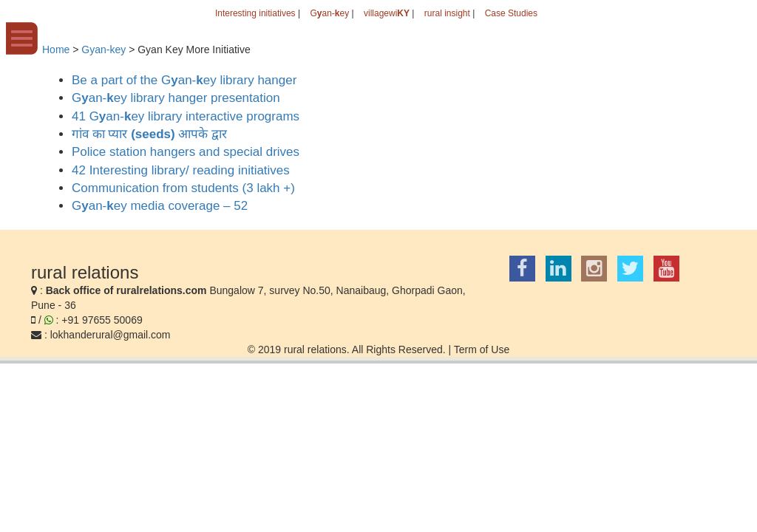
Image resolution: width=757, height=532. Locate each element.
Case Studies (511, 13)
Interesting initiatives (255, 13)
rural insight (447, 13)
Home (56, 50)
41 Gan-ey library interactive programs (186, 116)
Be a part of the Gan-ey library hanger (184, 80)
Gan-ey (329, 13)
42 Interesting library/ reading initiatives (181, 170)
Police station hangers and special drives (186, 152)
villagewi (387, 13)
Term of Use (482, 349)
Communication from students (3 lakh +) (183, 188)
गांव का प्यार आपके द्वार (149, 134)
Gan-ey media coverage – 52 (160, 206)
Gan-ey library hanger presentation (176, 98)
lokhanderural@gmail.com (111, 335)
